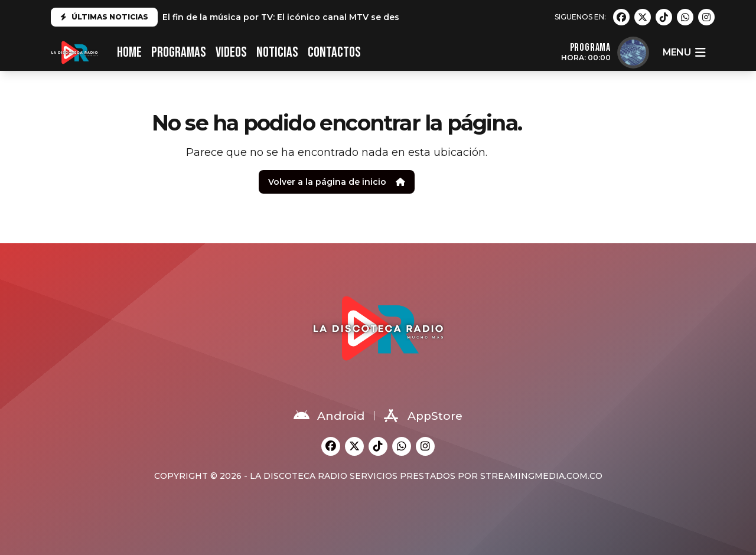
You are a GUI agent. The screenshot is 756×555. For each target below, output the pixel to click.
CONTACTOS (334, 52)
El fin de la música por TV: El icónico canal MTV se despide (291, 17)
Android (329, 416)
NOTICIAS (277, 52)
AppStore (423, 416)
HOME (129, 52)
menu (684, 53)
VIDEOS (231, 52)
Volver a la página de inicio (337, 182)
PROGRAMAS (179, 52)
